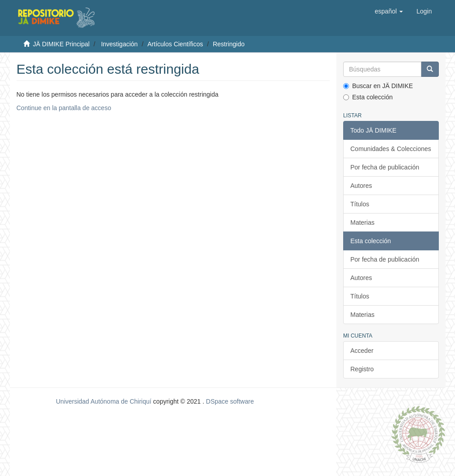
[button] (389, 11)
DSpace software (230, 401)
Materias (362, 222)
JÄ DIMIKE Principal (61, 44)
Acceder (362, 351)
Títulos (360, 204)
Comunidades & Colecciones (391, 149)
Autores (361, 186)
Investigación (119, 44)
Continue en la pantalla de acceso (64, 108)
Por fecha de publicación (385, 167)
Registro (362, 369)
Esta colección (368, 97)
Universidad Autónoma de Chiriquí (103, 401)
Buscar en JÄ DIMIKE (378, 86)
